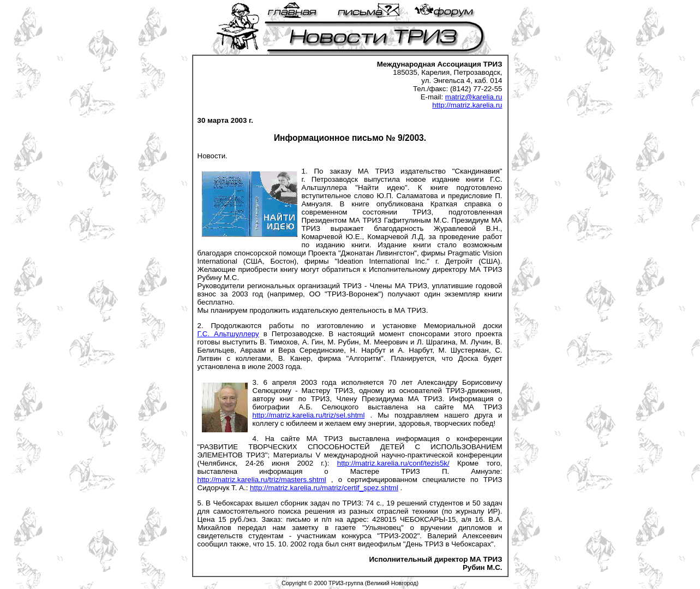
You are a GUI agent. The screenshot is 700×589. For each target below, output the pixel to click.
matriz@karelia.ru (474, 97)
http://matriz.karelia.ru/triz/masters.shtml (262, 480)
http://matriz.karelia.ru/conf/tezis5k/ (393, 463)
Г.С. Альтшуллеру (228, 334)
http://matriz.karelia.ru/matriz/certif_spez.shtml (324, 488)
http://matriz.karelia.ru (467, 105)
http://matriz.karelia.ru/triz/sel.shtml (309, 415)
